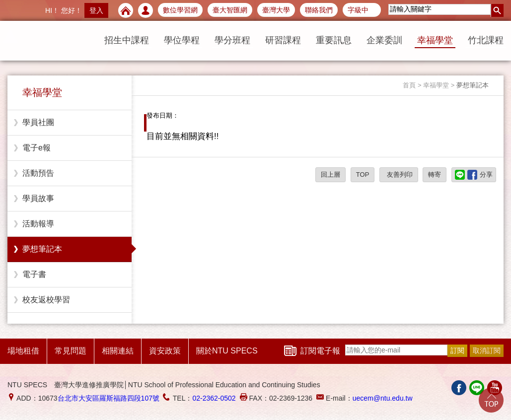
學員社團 (38, 122)
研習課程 (283, 40)
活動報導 (38, 224)
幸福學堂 (435, 40)
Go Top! (491, 400)
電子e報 (36, 148)
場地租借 (23, 351)
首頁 (409, 85)
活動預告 (38, 173)
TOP (363, 175)
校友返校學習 (46, 300)
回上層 (330, 175)
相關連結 (118, 351)
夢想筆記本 (42, 249)
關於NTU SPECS (227, 351)
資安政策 (165, 351)
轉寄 (435, 175)
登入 (96, 10)
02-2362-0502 (214, 398)
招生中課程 (127, 40)
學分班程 (232, 40)
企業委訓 (384, 40)
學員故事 (38, 198)
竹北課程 (486, 40)
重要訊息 (334, 40)
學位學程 (182, 40)
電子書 (34, 274)
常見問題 (71, 351)
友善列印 (399, 175)
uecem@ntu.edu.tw (383, 398)
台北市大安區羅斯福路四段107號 (109, 398)
